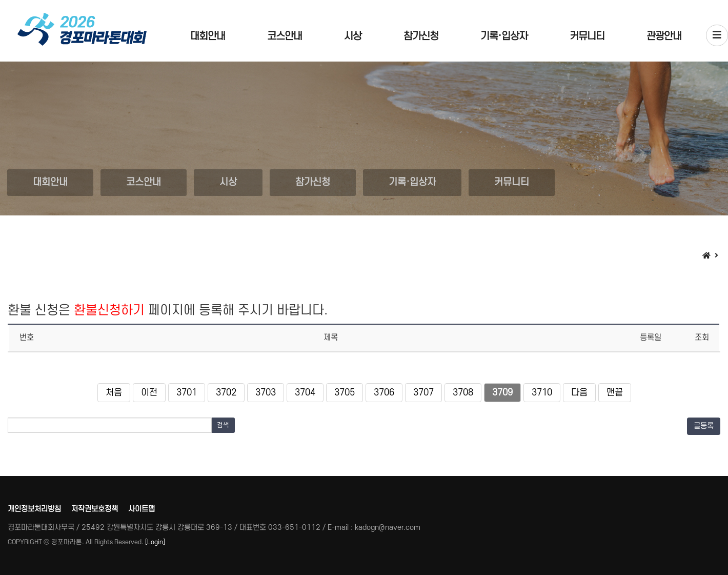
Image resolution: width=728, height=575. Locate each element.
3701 (187, 393)
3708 (463, 393)
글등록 (704, 426)
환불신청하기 (109, 310)
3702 (226, 393)
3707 (423, 393)
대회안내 (208, 36)
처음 (114, 393)
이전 (149, 393)
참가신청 (421, 36)
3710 (542, 393)
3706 (384, 393)
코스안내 (285, 36)
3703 (266, 393)
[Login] (155, 542)
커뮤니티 (587, 36)
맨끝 (615, 393)
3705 (345, 393)
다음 (579, 393)
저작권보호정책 (95, 509)
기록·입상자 (504, 36)
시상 (353, 36)
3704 (305, 393)
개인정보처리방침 (34, 509)
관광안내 (664, 36)
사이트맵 (141, 509)
